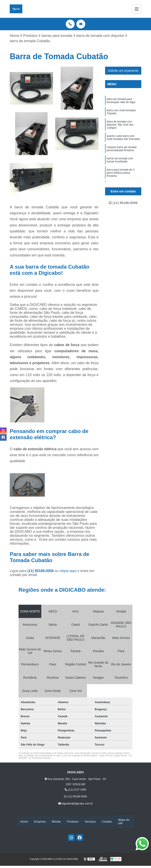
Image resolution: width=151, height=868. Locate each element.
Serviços (90, 822)
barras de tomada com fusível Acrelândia (120, 161)
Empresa (40, 822)
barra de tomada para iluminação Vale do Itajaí (121, 101)
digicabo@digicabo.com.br (76, 804)
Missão (56, 822)
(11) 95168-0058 (41, 571)
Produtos (73, 822)
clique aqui (68, 571)
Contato (107, 822)
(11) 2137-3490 (75, 790)
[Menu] (137, 9)
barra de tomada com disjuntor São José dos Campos (120, 125)
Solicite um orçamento (123, 71)
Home (24, 822)
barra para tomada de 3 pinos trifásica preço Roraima (120, 174)
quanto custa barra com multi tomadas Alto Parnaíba (123, 138)
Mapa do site (124, 821)
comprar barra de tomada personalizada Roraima (122, 150)
